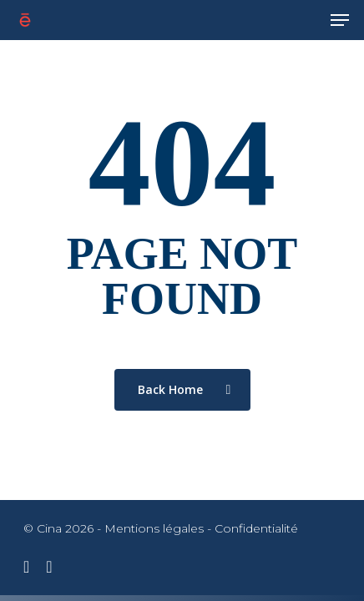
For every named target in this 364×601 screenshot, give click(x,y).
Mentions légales (154, 528)
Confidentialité (256, 528)
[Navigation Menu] (340, 20)
